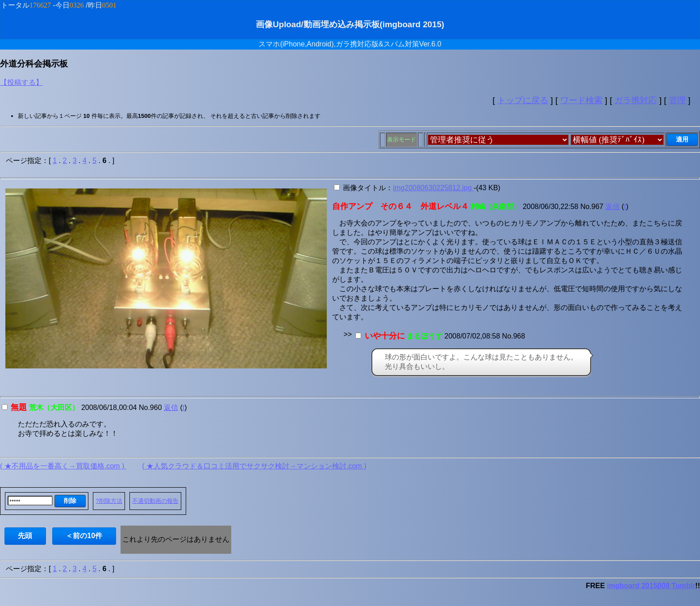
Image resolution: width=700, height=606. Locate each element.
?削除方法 (109, 501)
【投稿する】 (21, 82)
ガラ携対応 (635, 100)
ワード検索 (581, 100)
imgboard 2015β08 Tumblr (651, 586)
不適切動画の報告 (155, 501)
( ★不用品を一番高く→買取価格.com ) (63, 466)
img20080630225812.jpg (433, 188)
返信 (612, 207)
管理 (677, 100)
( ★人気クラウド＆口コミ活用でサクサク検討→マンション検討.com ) (254, 466)
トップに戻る (523, 100)
